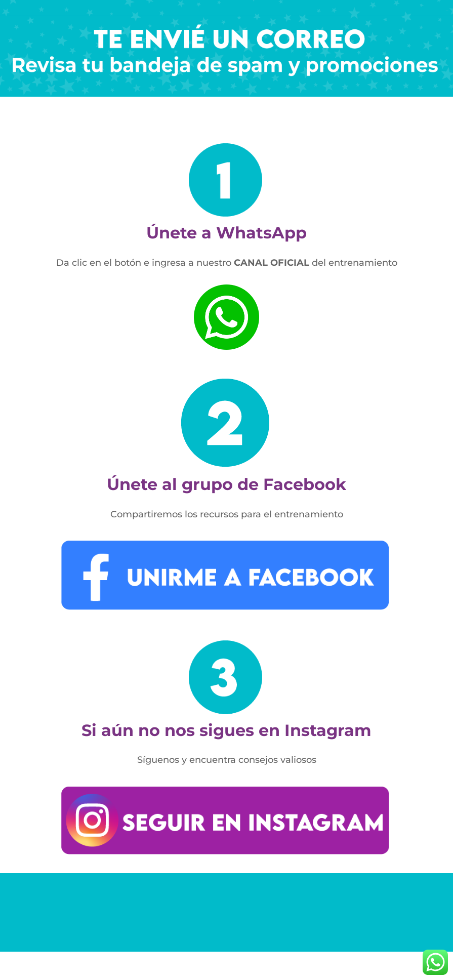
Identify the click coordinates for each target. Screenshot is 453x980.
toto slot (447, 11)
